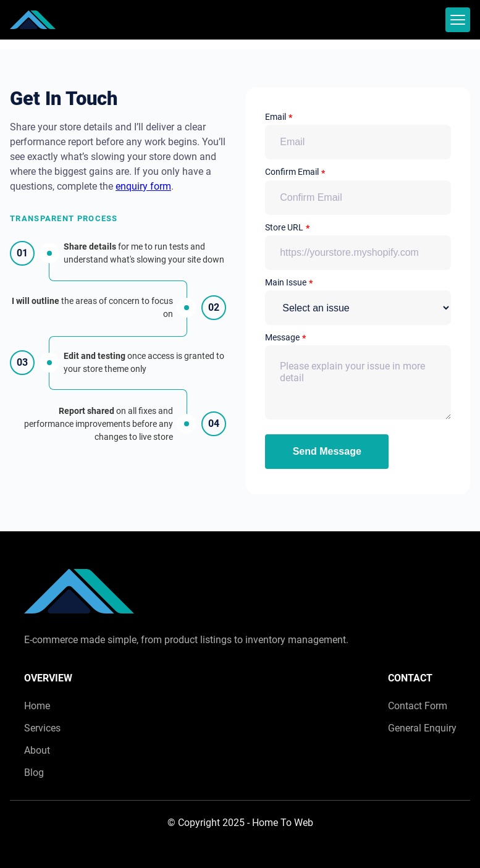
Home (37, 706)
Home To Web (283, 823)
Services (42, 728)
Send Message (327, 451)
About (37, 750)
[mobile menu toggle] (458, 20)
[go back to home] (79, 593)
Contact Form (418, 706)
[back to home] (33, 20)
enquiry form (143, 186)
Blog (34, 773)
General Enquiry (422, 728)
